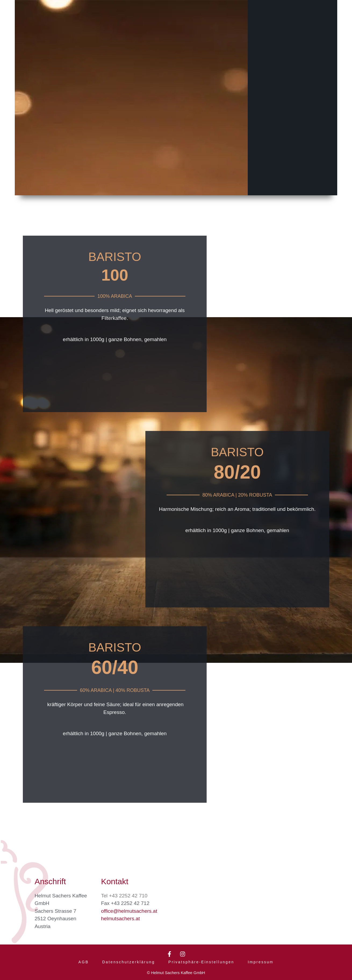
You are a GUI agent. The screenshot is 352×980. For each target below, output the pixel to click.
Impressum (261, 962)
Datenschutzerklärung (128, 962)
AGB (84, 962)
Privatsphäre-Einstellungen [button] (201, 962)
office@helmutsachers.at (129, 909)
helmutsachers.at (121, 917)
